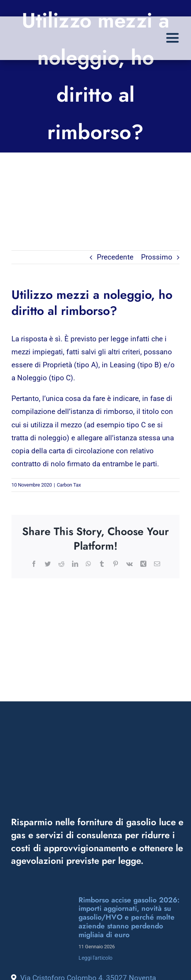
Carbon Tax (69, 485)
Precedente (115, 257)
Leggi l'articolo (95, 958)
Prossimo (157, 257)
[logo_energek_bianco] (97, 754)
